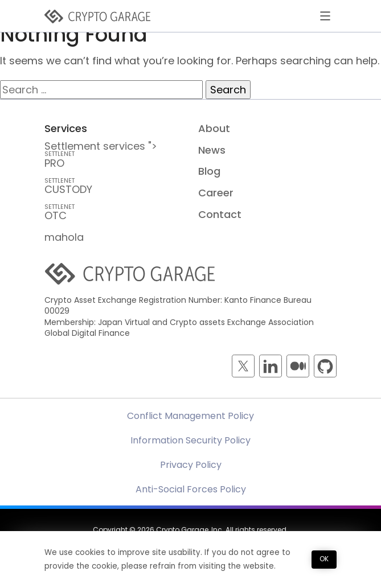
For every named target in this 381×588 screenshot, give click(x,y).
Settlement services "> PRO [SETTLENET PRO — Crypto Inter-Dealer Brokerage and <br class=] (114, 155)
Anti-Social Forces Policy (191, 489)
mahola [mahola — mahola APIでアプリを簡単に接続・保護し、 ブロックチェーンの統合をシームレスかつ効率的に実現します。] (64, 237)
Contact (220, 214)
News (212, 150)
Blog (209, 171)
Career (216, 193)
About (214, 128)
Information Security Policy (190, 440)
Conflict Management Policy (190, 416)
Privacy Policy (191, 465)
